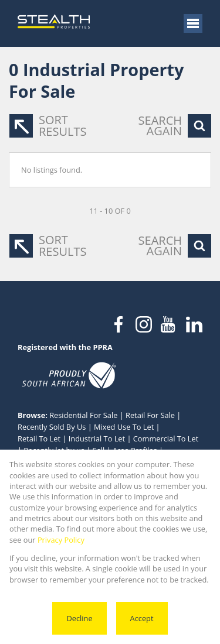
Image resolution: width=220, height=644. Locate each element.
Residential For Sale (83, 415)
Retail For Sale (150, 415)
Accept (142, 618)
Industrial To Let (97, 439)
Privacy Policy (61, 540)
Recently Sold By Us (52, 427)
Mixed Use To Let (124, 427)
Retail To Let (39, 439)
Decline (79, 618)
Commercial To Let (166, 439)
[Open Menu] (193, 23)
